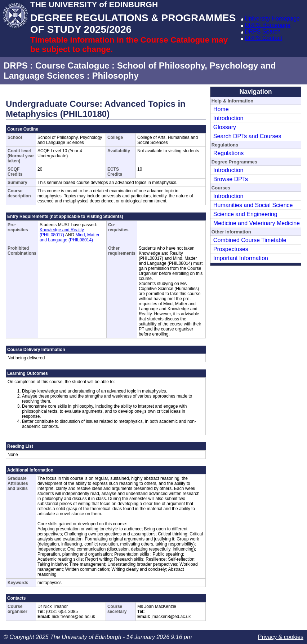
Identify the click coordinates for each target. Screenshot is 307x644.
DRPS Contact (263, 38)
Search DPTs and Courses (247, 136)
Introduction (228, 118)
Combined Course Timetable (250, 240)
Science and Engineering (245, 214)
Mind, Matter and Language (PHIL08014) (70, 237)
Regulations (229, 153)
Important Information (241, 258)
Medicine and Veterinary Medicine (257, 223)
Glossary (225, 127)
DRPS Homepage (268, 25)
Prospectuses (231, 249)
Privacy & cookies (281, 637)
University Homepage (272, 19)
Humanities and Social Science (253, 205)
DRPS (16, 65)
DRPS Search (263, 32)
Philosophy (115, 76)
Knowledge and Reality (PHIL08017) (62, 232)
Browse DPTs (231, 179)
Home (221, 109)
